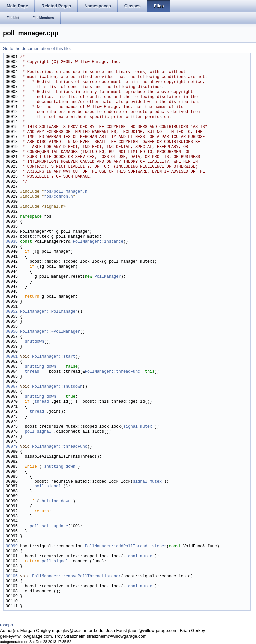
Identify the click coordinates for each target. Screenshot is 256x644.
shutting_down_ (42, 367)
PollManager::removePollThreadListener (76, 577)
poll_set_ (40, 527)
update (61, 527)
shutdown (35, 342)
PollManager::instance (98, 242)
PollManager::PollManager (49, 312)
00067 (12, 387)
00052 (12, 312)
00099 (12, 547)
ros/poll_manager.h (66, 192)
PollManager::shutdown (57, 387)
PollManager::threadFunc (113, 372)
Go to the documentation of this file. (37, 48)
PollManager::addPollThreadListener (126, 547)
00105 (12, 577)
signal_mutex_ (139, 427)
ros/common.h (58, 197)
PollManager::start (54, 357)
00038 (12, 242)
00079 (12, 447)
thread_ (33, 372)
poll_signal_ (39, 432)
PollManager (107, 277)
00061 (12, 357)
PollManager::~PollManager (50, 332)
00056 (12, 332)
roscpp (6, 625)
